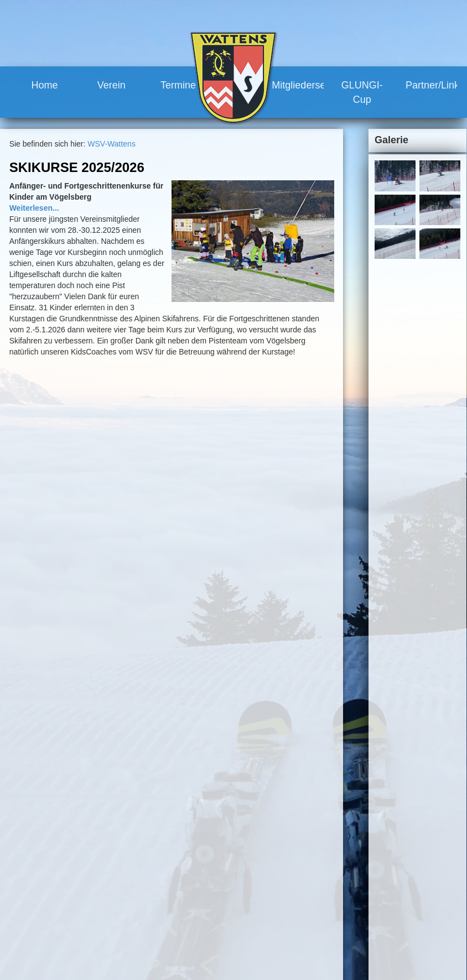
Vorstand (197, 878)
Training (254, 878)
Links (249, 958)
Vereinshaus (203, 898)
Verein (111, 85)
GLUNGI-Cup (362, 92)
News (180, 858)
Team (180, 868)
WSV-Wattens (111, 144)
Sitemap (399, 823)
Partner (253, 948)
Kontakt (321, 823)
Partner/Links (432, 85)
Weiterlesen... (34, 208)
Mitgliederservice (298, 85)
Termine (178, 85)
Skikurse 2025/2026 (77, 167)
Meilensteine (192, 918)
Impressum (359, 823)
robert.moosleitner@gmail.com (90, 945)
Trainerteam (202, 888)
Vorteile (253, 898)
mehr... (194, 562)
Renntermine (193, 939)
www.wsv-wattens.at (67, 956)
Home (44, 85)
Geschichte (190, 908)
